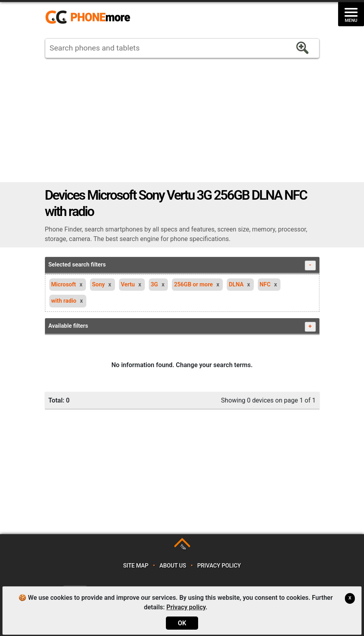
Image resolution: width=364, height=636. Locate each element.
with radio (64, 301)
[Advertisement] (182, 120)
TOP (183, 547)
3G (154, 285)
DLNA (236, 285)
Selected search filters (182, 265)
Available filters (182, 327)
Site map (136, 566)
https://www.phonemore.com (90, 18)
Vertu (128, 285)
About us (173, 566)
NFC (265, 285)
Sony (98, 285)
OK (182, 623)
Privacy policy (219, 566)
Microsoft (64, 285)
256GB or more (193, 285)
